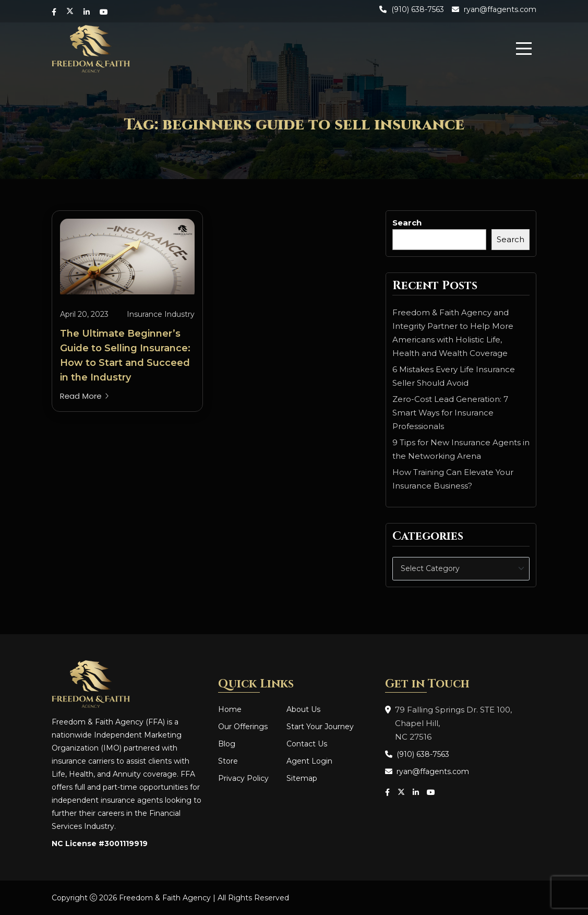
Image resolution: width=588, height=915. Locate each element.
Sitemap (302, 778)
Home (230, 709)
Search (407, 223)
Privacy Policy (243, 778)
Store (228, 761)
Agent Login (309, 761)
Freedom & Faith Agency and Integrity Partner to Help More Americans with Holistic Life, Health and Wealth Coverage (453, 333)
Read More (85, 396)
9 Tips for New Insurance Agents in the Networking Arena (461, 449)
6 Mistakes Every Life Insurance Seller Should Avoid (454, 376)
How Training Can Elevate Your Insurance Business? (453, 479)
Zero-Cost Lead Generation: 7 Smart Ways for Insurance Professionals (450, 413)
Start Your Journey (320, 727)
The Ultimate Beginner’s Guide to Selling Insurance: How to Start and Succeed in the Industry (125, 355)
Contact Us (307, 744)
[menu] (524, 49)
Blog (227, 744)
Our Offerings (243, 727)
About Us (303, 709)
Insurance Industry (161, 314)
